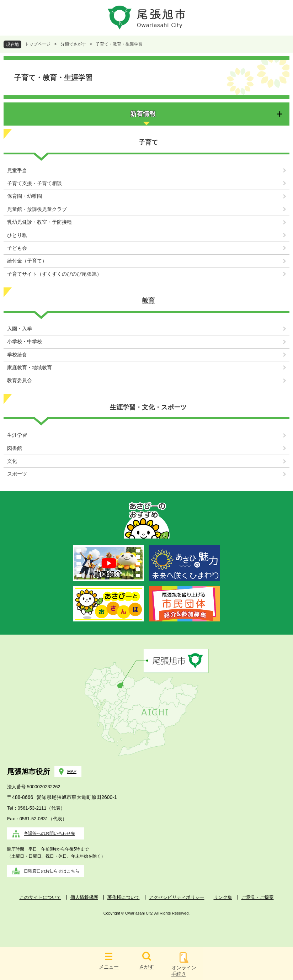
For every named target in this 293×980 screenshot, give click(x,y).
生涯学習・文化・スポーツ (148, 407)
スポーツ (17, 474)
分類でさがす (73, 44)
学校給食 (17, 355)
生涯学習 (17, 435)
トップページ (38, 44)
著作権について (124, 897)
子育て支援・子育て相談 (34, 183)
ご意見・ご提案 (258, 897)
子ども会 (17, 248)
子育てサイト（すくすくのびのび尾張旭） (54, 274)
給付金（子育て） (27, 261)
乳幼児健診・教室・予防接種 (39, 222)
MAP (72, 772)
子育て (148, 142)
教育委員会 (20, 380)
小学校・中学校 (25, 342)
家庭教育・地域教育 (30, 368)
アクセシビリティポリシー (177, 897)
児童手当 (17, 171)
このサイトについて (40, 897)
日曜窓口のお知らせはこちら (52, 871)
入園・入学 (20, 329)
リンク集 (223, 897)
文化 (12, 461)
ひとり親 (17, 235)
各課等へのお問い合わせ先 (49, 833)
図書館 (15, 448)
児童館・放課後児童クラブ (37, 209)
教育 (148, 301)
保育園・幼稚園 (25, 196)
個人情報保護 (84, 897)
